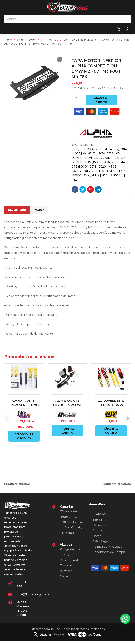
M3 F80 (54, 40)
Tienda (97, 524)
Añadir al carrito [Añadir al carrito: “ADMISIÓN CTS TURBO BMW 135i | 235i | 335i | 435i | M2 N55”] (67, 443)
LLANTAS (99, 518)
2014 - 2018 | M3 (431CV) (78, 40)
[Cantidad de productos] (78, 98)
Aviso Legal (101, 545)
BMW (32, 40)
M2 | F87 (101, 175)
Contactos (100, 534)
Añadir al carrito (101, 100)
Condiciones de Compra (109, 556)
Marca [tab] (40, 210)
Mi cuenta (99, 529)
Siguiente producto (117, 483)
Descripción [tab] (17, 210)
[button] (57, 59)
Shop (20, 40)
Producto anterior (17, 483)
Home (8, 40)
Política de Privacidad (107, 551)
